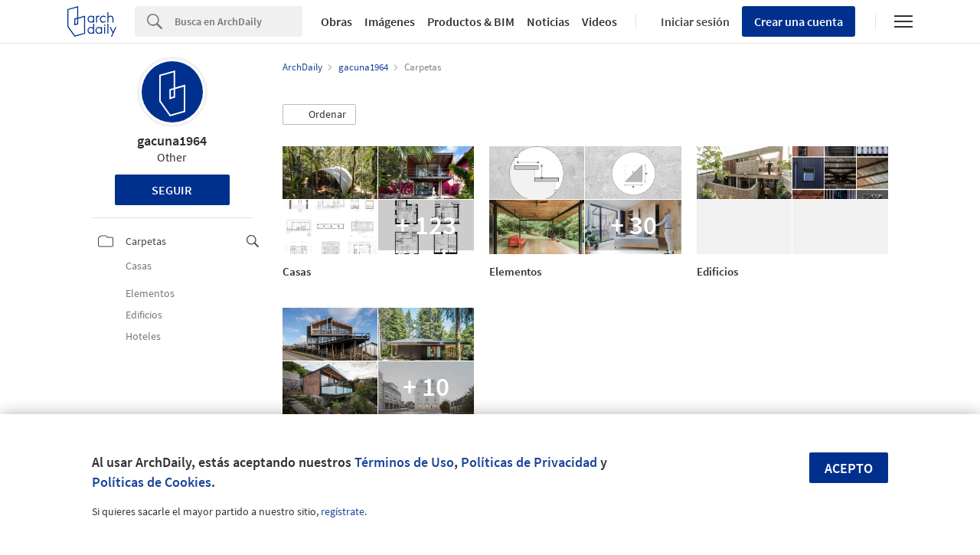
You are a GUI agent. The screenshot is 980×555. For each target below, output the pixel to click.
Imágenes (390, 21)
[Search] (238, 21)
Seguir (172, 190)
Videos (599, 21)
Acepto (849, 468)
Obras (336, 21)
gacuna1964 (172, 140)
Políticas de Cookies (152, 482)
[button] (319, 115)
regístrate (343, 511)
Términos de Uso (404, 462)
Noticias (548, 21)
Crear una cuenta (799, 21)
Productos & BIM (471, 21)
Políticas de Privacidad (529, 462)
